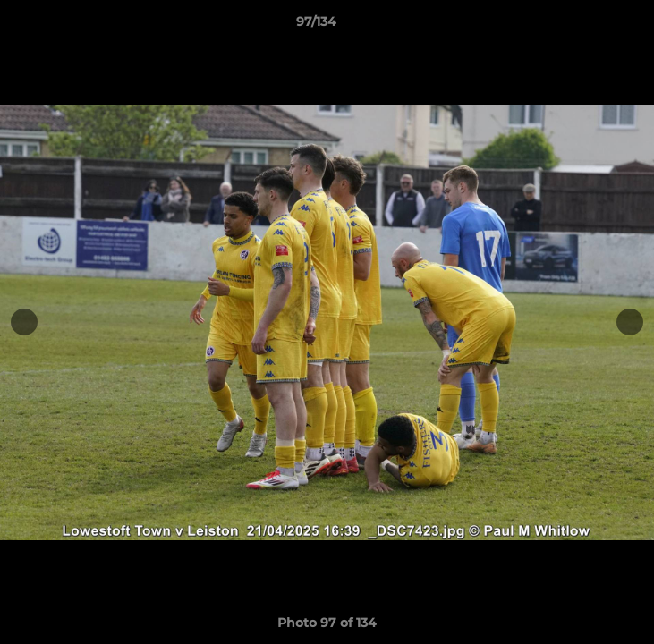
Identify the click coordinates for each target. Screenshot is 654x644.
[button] (590, 26)
